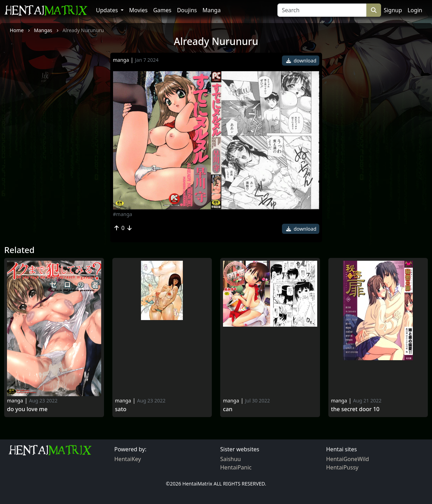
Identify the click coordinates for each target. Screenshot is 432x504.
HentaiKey (128, 459)
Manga (211, 10)
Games (162, 10)
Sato (121, 409)
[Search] (322, 10)
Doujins (187, 10)
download (301, 61)
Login (415, 10)
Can (228, 409)
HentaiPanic (236, 467)
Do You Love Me (27, 409)
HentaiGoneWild (348, 459)
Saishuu (230, 459)
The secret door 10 (355, 409)
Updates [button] (108, 10)
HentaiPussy (342, 467)
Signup (393, 10)
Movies (138, 10)
